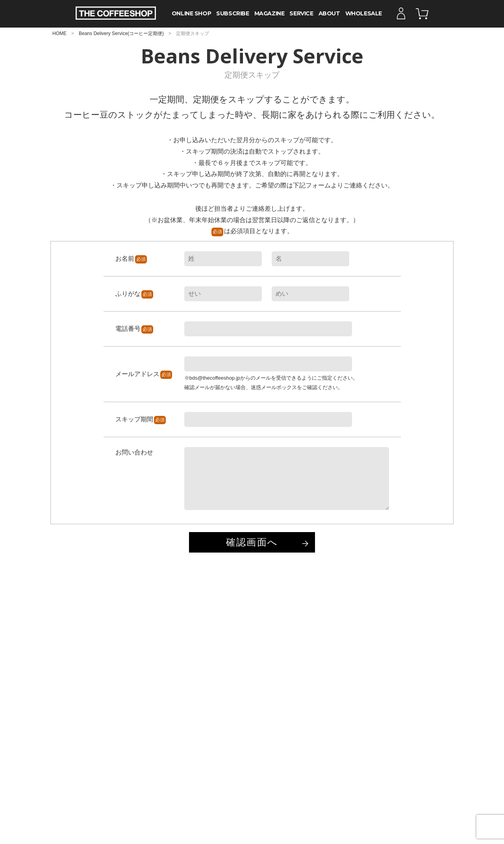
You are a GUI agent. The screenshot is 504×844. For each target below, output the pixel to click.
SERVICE (301, 13)
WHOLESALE (364, 13)
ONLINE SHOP (191, 13)
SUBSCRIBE (233, 13)
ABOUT (329, 13)
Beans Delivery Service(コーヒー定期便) (121, 33)
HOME (59, 33)
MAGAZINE (270, 13)
